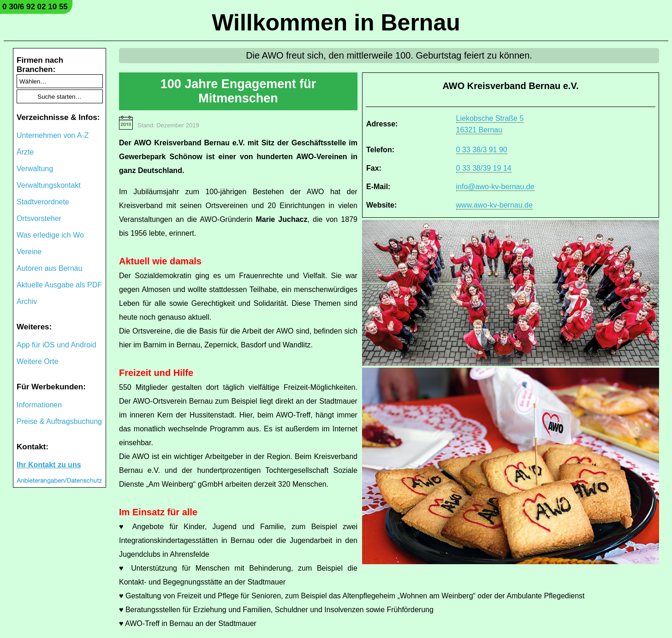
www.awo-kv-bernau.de (494, 205)
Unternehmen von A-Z (53, 135)
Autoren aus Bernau (49, 268)
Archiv (27, 301)
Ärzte (25, 152)
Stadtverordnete (43, 202)
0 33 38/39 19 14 (484, 168)
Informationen (39, 405)
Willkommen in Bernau (336, 23)
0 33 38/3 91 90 (482, 150)
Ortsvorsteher (39, 218)
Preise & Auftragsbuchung (59, 421)
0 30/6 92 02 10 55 (35, 7)
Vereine (29, 252)
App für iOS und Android (56, 345)
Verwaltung (35, 169)
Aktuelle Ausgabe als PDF (59, 285)
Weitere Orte (37, 361)
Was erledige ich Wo (50, 235)
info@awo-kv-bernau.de (495, 187)
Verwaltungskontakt (49, 185)
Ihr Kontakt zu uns (49, 465)
